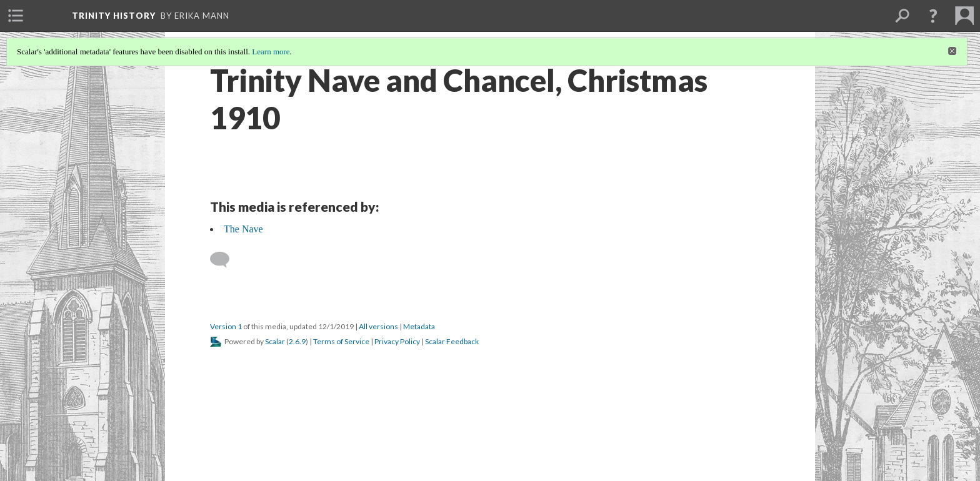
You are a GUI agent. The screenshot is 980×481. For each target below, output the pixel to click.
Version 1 (226, 326)
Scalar (275, 341)
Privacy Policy (397, 341)
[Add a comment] (225, 260)
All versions (378, 326)
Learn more (271, 52)
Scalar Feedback (452, 341)
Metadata (419, 326)
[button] (933, 16)
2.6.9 (297, 341)
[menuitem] (16, 16)
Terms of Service (341, 341)
